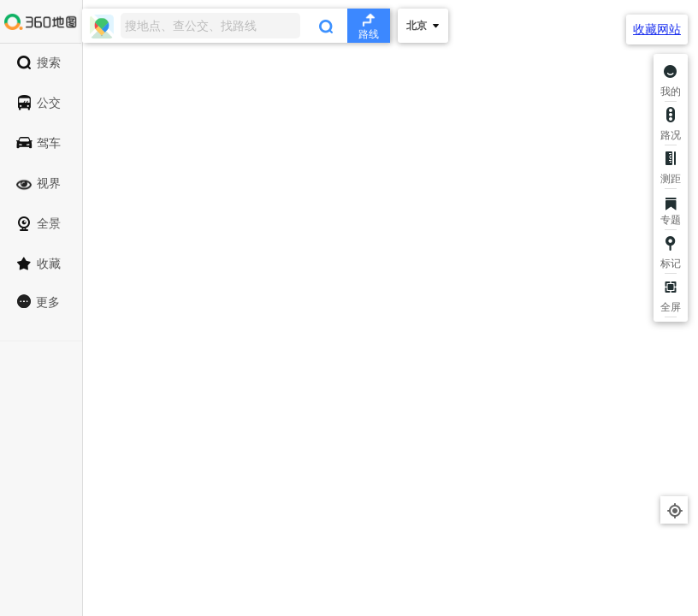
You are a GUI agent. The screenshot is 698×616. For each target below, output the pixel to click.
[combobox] (236, 26)
